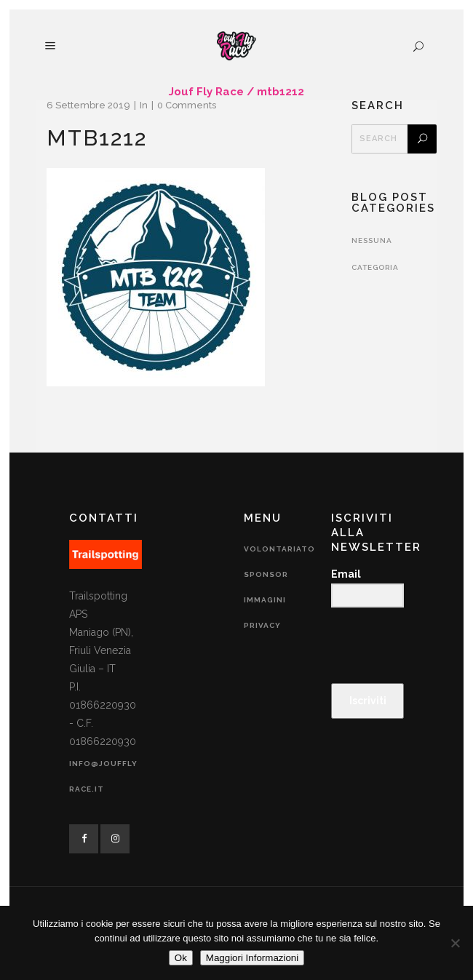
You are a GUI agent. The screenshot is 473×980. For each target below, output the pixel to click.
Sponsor (266, 574)
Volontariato (279, 549)
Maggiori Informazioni (252, 958)
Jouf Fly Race (206, 92)
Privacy (262, 625)
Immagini (265, 600)
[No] (455, 943)
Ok (181, 958)
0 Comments (187, 105)
